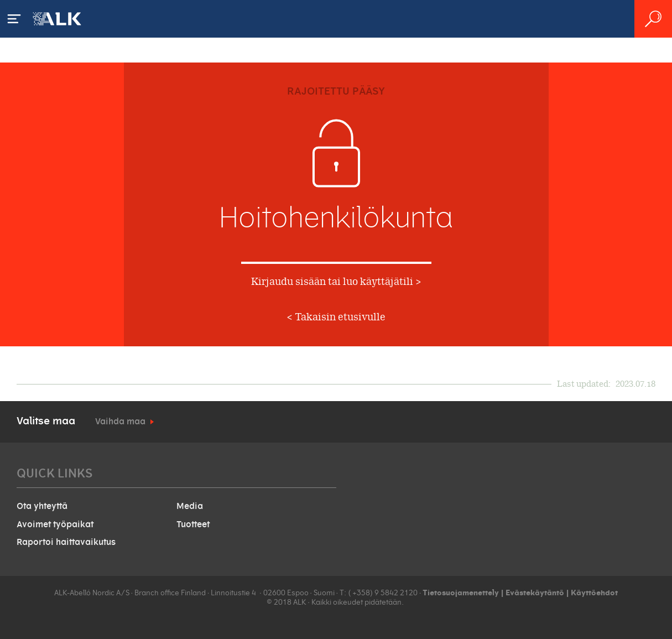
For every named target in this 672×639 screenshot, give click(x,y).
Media (190, 506)
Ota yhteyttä (42, 506)
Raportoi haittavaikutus (66, 542)
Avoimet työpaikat (55, 524)
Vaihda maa (120, 422)
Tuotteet (193, 524)
